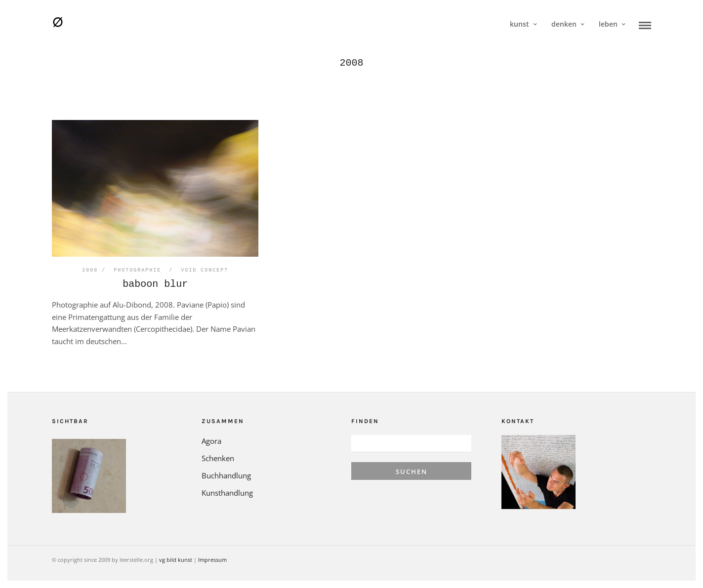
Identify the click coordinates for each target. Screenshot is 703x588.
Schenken (218, 458)
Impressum (212, 560)
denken (564, 24)
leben (608, 24)
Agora (211, 441)
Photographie (137, 271)
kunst (519, 24)
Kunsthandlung (227, 493)
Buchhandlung (226, 475)
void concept (205, 271)
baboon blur (155, 284)
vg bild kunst (176, 560)
